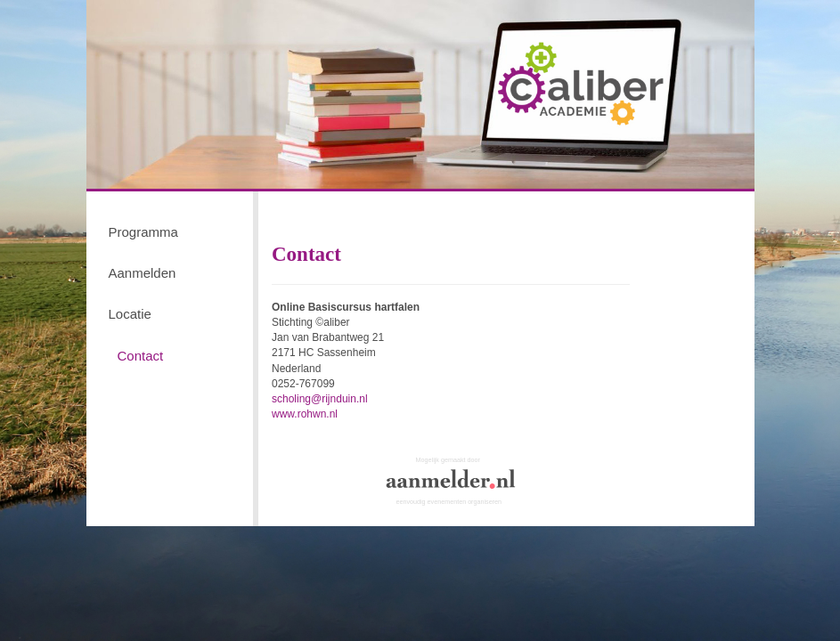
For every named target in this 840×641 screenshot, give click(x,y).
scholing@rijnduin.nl (320, 399)
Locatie (130, 314)
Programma (143, 232)
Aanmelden (143, 273)
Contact (141, 356)
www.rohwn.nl (305, 414)
